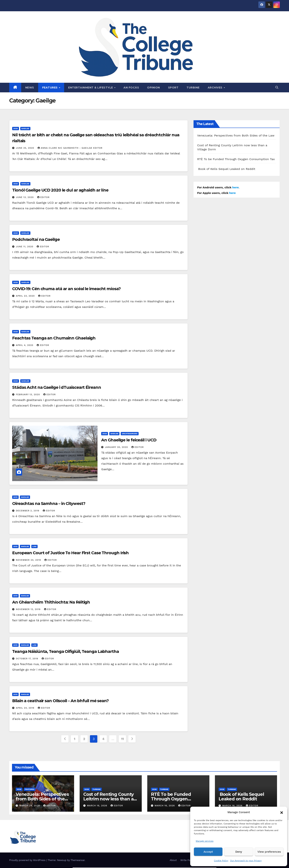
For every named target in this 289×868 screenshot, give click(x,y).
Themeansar (78, 860)
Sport (173, 88)
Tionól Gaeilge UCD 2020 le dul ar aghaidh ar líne (60, 190)
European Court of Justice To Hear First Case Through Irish (70, 553)
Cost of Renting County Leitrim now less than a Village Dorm (108, 799)
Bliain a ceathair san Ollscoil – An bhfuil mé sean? (60, 701)
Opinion (154, 88)
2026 (19, 789)
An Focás (131, 88)
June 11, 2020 (25, 247)
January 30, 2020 (117, 447)
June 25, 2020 (25, 148)
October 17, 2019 (27, 659)
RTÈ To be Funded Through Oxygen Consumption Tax (236, 159)
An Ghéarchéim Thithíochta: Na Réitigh (51, 602)
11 (122, 739)
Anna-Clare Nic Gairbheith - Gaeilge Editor (70, 148)
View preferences (269, 852)
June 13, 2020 (25, 197)
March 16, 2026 (98, 806)
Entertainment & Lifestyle (91, 88)
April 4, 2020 (25, 345)
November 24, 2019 (29, 560)
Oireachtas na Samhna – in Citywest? (49, 504)
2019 (15, 497)
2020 (16, 128)
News (30, 88)
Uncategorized (130, 434)
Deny (239, 852)
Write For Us (188, 860)
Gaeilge (25, 128)
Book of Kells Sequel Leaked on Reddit (226, 169)
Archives (216, 88)
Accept (208, 852)
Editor (43, 197)
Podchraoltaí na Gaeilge (36, 239)
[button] (282, 812)
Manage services (205, 841)
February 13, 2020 (28, 394)
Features (50, 88)
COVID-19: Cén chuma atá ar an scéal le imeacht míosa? (66, 289)
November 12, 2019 (29, 609)
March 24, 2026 (30, 806)
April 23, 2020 (26, 296)
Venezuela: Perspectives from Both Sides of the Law (236, 135)
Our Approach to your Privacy (246, 861)
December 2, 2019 (28, 511)
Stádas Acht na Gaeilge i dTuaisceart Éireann (57, 387)
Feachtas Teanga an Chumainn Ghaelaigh (54, 338)
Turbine (193, 88)
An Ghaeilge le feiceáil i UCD (129, 440)
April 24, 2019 (26, 708)
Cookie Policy (221, 861)
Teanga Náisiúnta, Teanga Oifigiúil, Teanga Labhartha (66, 651)
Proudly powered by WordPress (28, 860)
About (173, 860)
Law (34, 546)
